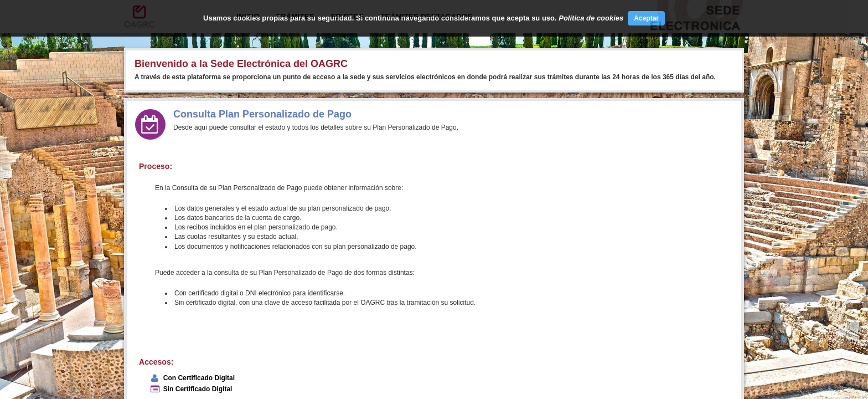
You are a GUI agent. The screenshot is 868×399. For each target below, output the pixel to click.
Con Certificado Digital (199, 378)
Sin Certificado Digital (198, 389)
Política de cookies (591, 18)
